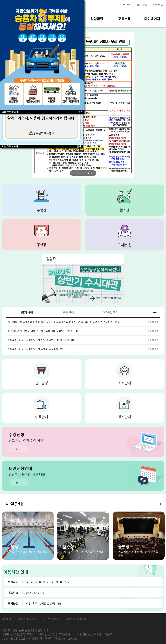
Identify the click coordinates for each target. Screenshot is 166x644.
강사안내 (124, 417)
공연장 (42, 245)
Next (92, 173)
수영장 (42, 210)
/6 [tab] (78, 173)
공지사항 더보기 (155, 312)
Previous (85, 173)
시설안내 (14, 504)
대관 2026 (83, 283)
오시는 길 (125, 245)
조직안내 (124, 383)
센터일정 (42, 383)
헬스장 (124, 210)
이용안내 (42, 417)
